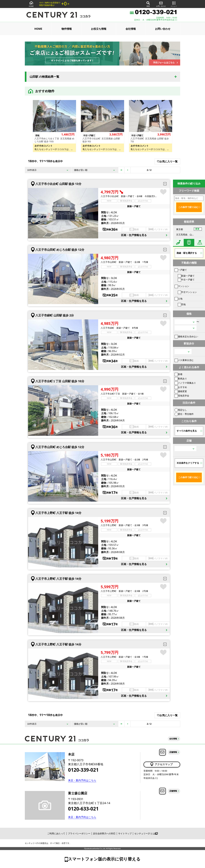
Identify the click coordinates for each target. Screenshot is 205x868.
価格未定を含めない (186, 336)
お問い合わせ (161, 4)
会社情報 (131, 29)
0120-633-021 (83, 809)
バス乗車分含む (184, 360)
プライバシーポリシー (79, 833)
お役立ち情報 (99, 29)
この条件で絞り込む (188, 207)
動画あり (181, 378)
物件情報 (67, 29)
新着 (178, 374)
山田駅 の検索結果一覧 (44, 77)
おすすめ (181, 387)
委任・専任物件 (184, 414)
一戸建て (181, 270)
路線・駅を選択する (187, 253)
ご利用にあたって (56, 833)
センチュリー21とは (146, 833)
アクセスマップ (161, 764)
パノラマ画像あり (185, 383)
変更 (197, 229)
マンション (182, 286)
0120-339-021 (83, 770)
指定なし (181, 410)
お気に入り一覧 (167, 161)
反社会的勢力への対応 (104, 833)
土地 (178, 299)
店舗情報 (173, 752)
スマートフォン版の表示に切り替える (104, 859)
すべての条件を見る (187, 431)
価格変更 (181, 391)
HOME (31, 4)
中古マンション (187, 292)
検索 (148, 4)
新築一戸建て (186, 276)
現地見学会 (182, 396)
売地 (182, 304)
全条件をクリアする (188, 463)
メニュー (174, 4)
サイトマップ (125, 833)
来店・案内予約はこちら (82, 780)
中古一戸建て (186, 280)
